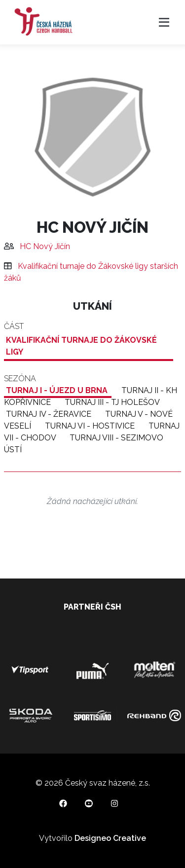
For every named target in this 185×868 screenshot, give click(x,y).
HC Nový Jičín (45, 246)
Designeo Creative (110, 838)
